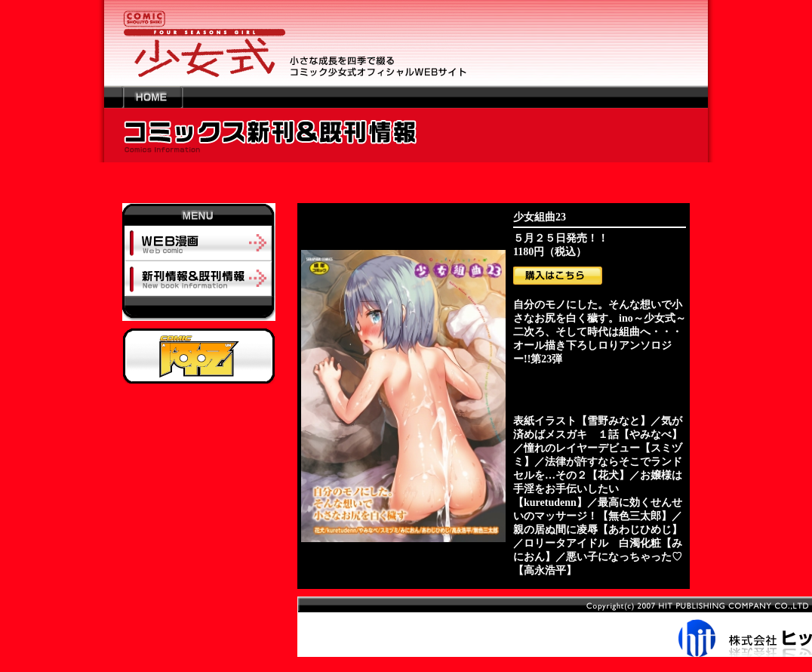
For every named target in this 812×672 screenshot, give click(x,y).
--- (114, 97)
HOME (152, 97)
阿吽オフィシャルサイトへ (199, 356)
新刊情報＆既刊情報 (199, 278)
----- (199, 312)
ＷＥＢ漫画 (199, 243)
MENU (199, 214)
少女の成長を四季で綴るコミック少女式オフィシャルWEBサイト (406, 43)
